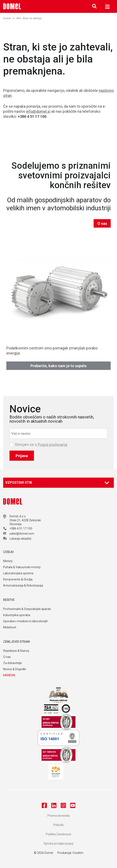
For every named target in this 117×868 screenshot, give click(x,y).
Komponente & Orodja (18, 579)
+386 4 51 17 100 (21, 528)
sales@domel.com (22, 534)
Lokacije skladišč (20, 539)
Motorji (8, 561)
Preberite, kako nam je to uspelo (58, 366)
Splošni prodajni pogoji (58, 844)
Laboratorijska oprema (18, 573)
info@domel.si (38, 111)
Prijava (22, 456)
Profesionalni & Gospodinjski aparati (27, 609)
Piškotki (58, 825)
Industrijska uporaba (17, 615)
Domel (9, 18)
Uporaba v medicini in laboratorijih (26, 621)
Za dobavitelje (13, 663)
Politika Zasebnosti (59, 834)
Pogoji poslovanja (52, 445)
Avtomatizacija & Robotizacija (23, 585)
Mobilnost (10, 627)
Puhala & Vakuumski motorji (22, 567)
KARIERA (9, 675)
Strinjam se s (41, 445)
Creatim (78, 853)
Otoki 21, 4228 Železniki (25, 520)
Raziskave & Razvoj (16, 651)
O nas (102, 223)
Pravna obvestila (58, 816)
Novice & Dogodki (15, 669)
